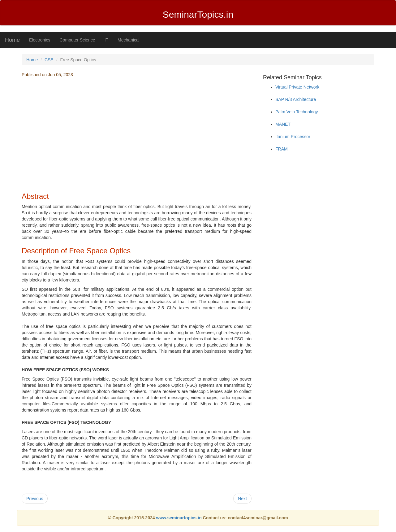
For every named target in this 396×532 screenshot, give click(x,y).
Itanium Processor (293, 137)
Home (12, 40)
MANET (283, 124)
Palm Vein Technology (297, 112)
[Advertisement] (137, 143)
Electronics (40, 40)
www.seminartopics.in (179, 518)
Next (242, 499)
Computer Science (77, 40)
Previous (35, 499)
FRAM (282, 149)
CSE (49, 60)
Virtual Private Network (297, 87)
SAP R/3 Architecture (296, 99)
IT (106, 40)
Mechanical (129, 40)
